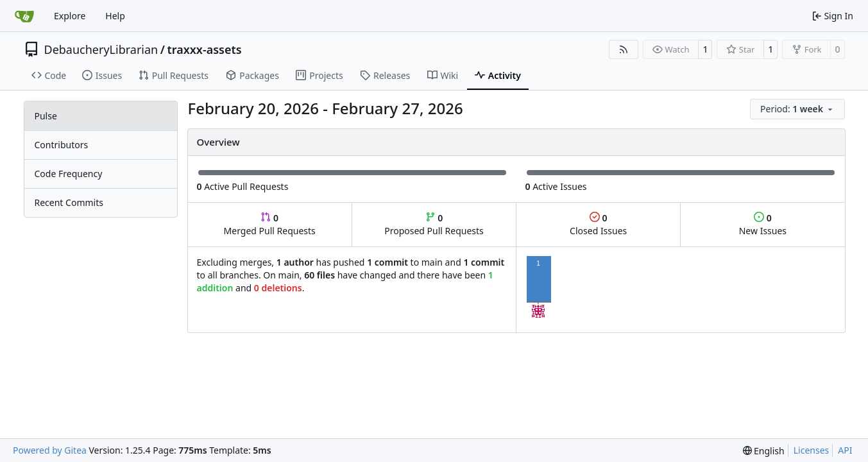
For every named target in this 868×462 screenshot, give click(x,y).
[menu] (797, 109)
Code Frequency (69, 174)
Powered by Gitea (50, 450)
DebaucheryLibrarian (101, 49)
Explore (70, 16)
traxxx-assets (204, 49)
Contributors (62, 145)
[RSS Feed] (624, 49)
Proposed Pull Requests (434, 224)
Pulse (46, 116)
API (845, 450)
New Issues (763, 224)
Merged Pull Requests (270, 224)
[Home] (24, 16)
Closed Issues (598, 224)
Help (115, 16)
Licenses (812, 450)
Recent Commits (69, 202)
